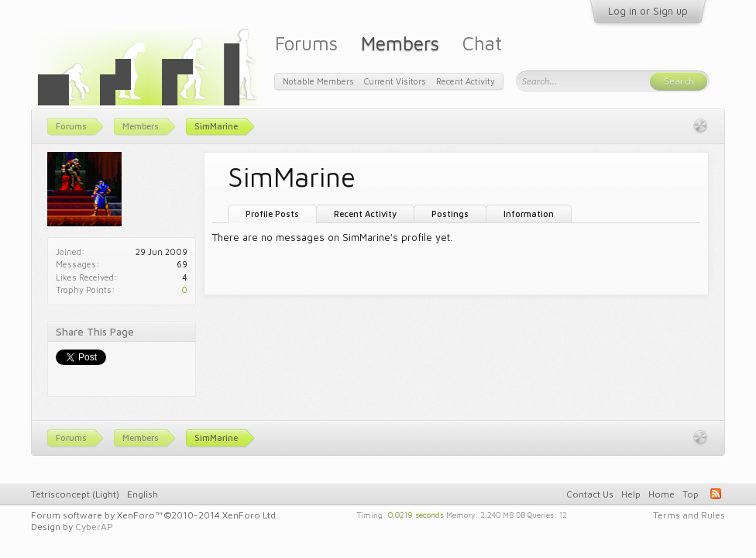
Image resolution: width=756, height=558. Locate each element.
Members (400, 43)
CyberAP (94, 527)
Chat (482, 43)
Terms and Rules (689, 515)
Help (631, 494)
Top (691, 494)
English (143, 494)
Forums (306, 43)
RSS (716, 494)
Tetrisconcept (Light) (75, 494)
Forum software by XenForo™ (155, 515)
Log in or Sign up (648, 11)
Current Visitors (395, 81)
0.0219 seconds (416, 514)
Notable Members (318, 81)
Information (529, 214)
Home (661, 494)
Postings (450, 214)
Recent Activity (365, 214)
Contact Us (590, 494)
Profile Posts (272, 214)
